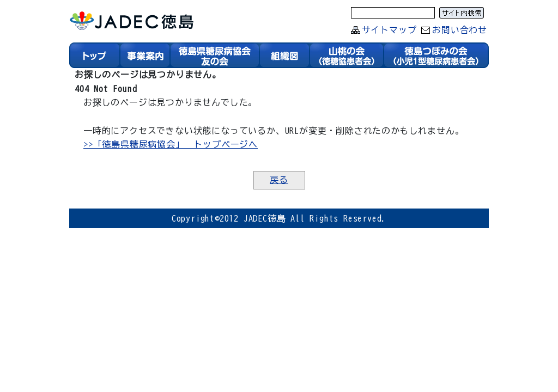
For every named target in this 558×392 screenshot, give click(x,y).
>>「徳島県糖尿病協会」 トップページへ (171, 144)
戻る (279, 179)
